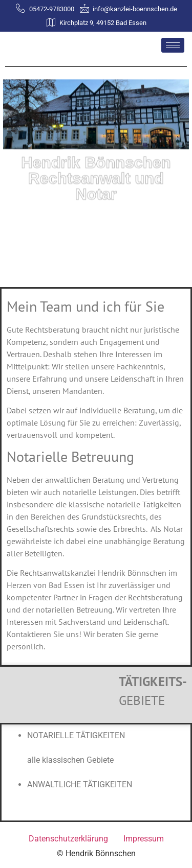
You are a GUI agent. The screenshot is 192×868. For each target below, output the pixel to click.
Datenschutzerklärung (68, 839)
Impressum (144, 839)
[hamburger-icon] (173, 45)
